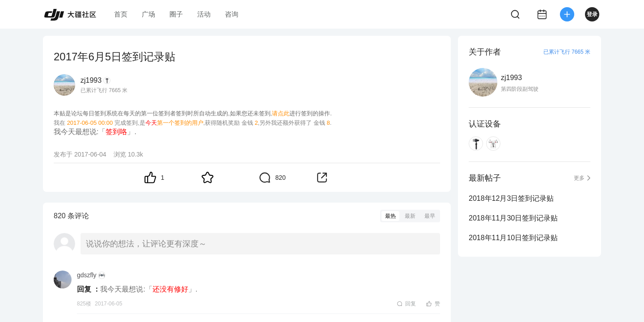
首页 (121, 14)
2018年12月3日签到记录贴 (511, 198)
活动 (204, 14)
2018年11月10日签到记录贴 (513, 238)
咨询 (232, 14)
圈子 (176, 14)
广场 (148, 14)
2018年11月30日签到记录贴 (513, 218)
